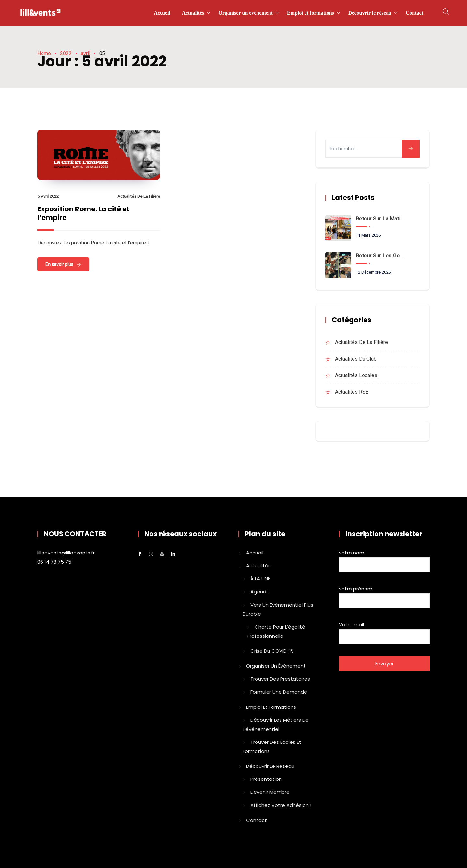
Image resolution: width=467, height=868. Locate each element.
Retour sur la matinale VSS (380, 219)
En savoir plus (59, 264)
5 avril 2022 (48, 196)
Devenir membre (270, 792)
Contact (414, 13)
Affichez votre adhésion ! (281, 805)
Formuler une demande (279, 692)
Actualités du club (356, 359)
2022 (66, 53)
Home (44, 53)
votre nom (384, 560)
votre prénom (384, 596)
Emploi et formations (311, 13)
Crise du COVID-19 (272, 651)
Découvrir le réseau (370, 13)
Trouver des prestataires (280, 679)
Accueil (162, 13)
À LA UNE (260, 579)
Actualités (193, 13)
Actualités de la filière (139, 196)
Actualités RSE (352, 392)
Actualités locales (356, 375)
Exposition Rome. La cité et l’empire (83, 213)
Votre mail (384, 632)
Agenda (260, 592)
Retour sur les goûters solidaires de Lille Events (380, 256)
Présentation (266, 779)
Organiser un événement (245, 13)
